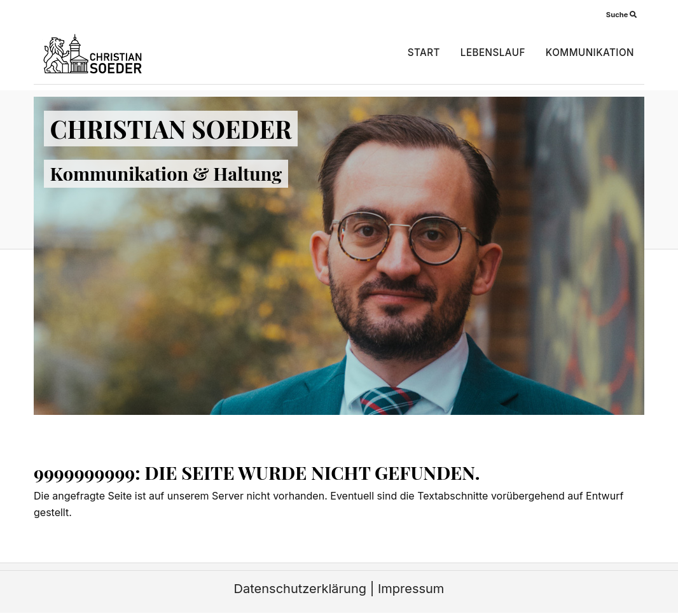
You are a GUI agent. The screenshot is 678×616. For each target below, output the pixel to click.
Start (424, 52)
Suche (621, 15)
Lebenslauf (493, 52)
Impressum (411, 589)
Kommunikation (590, 52)
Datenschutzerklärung (300, 589)
